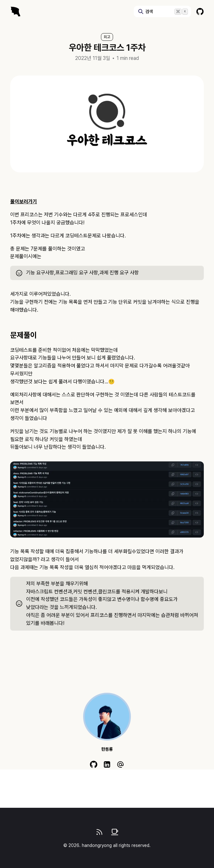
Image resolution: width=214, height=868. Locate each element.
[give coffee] (115, 832)
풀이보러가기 (24, 202)
